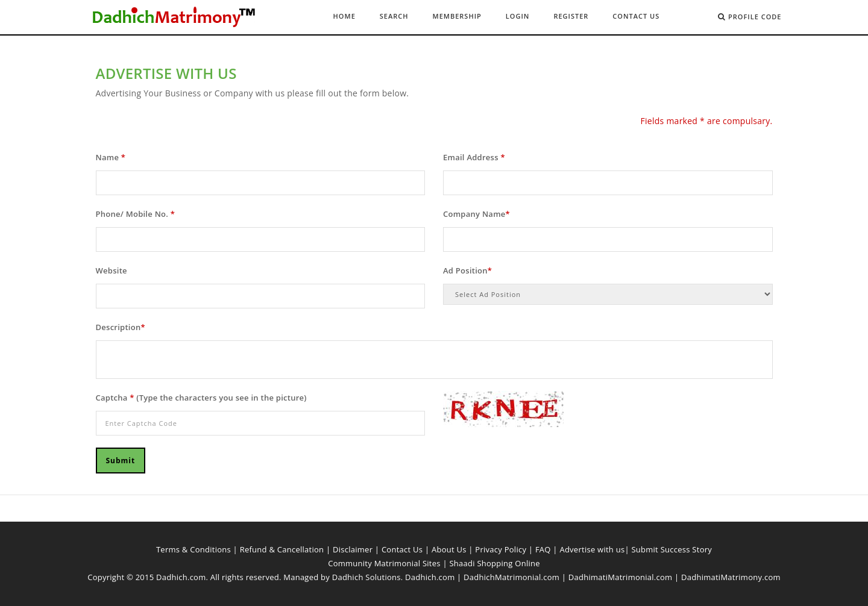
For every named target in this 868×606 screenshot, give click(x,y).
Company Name (476, 214)
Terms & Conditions (193, 549)
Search (394, 16)
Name (111, 157)
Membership (457, 16)
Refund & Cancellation (282, 549)
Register (571, 16)
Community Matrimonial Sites (384, 563)
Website (112, 270)
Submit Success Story (671, 549)
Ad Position (467, 270)
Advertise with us (592, 549)
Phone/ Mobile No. (136, 214)
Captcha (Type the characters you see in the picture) (201, 398)
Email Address (474, 157)
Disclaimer (353, 549)
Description (121, 327)
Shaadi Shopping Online (494, 563)
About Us (449, 549)
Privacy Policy (501, 549)
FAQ (543, 549)
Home (344, 16)
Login (518, 16)
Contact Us (636, 16)
